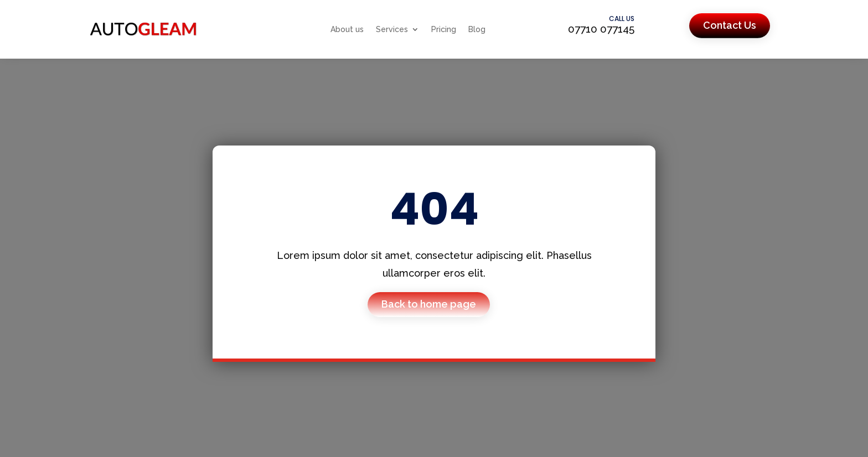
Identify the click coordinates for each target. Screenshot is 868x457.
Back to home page (429, 304)
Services (392, 29)
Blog (477, 29)
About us (347, 29)
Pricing (444, 29)
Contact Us (730, 25)
